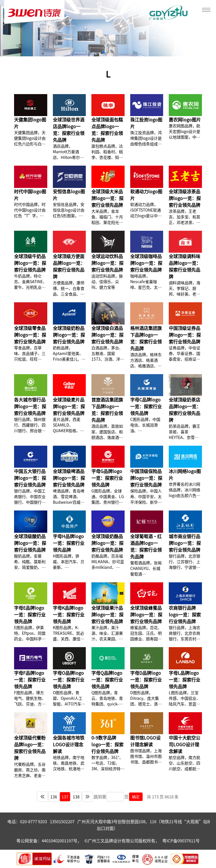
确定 (136, 797)
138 (76, 797)
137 (65, 797)
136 (54, 797)
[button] (103, 52)
